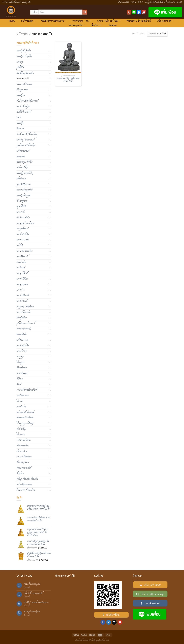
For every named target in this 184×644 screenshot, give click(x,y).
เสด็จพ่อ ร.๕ (21, 179)
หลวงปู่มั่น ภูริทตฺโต (24, 51)
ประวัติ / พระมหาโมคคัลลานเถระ (36, 603)
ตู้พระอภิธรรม (22, 368)
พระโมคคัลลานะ (22, 340)
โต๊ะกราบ (20, 401)
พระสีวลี (20, 245)
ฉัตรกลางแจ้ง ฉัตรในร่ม (109, 21)
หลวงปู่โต (20, 123)
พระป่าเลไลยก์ (22, 301)
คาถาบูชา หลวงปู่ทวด (32, 612)
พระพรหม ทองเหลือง (25, 251)
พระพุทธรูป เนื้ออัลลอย (25, 307)
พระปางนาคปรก (23, 240)
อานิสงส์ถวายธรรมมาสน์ (33, 593)
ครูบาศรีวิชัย (21, 207)
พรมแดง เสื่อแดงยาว (24, 457)
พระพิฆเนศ (21, 268)
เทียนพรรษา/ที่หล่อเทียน (26, 490)
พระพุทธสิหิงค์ (22, 273)
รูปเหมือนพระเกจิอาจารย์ (26, 323)
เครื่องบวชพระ (22, 451)
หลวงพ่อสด (21, 157)
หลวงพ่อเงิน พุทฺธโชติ (25, 190)
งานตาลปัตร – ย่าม (82, 21)
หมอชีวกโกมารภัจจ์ (24, 112)
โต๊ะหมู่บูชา (20, 362)
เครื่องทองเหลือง (23, 446)
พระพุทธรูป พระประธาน (25, 223)
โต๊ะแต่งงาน (21, 435)
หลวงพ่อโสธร (22, 335)
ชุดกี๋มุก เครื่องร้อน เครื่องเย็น (27, 479)
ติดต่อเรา (113, 25)
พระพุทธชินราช (22, 229)
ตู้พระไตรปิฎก (21, 429)
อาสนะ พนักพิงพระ (24, 440)
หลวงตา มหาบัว (22, 79)
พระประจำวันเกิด (23, 234)
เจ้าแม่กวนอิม (21, 262)
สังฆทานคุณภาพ (23, 462)
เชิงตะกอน (20, 129)
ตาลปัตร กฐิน (21, 407)
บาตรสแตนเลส (22, 373)
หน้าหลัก (22, 34)
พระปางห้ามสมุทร (23, 106)
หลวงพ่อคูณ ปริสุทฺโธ (24, 162)
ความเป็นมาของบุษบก (32, 584)
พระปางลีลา (21, 290)
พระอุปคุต (20, 357)
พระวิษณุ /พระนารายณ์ (26, 140)
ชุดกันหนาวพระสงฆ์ (24, 468)
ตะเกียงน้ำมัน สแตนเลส (25, 412)
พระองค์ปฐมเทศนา (24, 312)
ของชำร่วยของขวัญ (24, 329)
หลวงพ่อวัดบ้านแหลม (25, 84)
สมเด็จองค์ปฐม (22, 168)
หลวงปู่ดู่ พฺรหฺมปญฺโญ (25, 173)
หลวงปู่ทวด (21, 95)
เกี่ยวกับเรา (97, 25)
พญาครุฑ (20, 62)
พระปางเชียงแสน (23, 295)
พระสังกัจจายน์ (22, 257)
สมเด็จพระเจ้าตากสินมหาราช (27, 101)
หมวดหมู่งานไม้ (77, 25)
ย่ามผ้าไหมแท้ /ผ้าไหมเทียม (27, 134)
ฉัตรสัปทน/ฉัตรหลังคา (25, 73)
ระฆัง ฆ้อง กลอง (23, 396)
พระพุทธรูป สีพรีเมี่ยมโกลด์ (139, 21)
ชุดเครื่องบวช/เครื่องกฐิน (26, 145)
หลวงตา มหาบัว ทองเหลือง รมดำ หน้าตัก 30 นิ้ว (68, 80)
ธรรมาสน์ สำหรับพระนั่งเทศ (27, 390)
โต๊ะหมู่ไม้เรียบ (22, 318)
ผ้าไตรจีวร (20, 473)
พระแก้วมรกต (22, 351)
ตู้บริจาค (20, 379)
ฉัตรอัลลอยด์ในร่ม (23, 218)
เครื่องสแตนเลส (165, 21)
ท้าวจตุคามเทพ (22, 90)
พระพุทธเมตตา (22, 284)
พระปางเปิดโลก (22, 279)
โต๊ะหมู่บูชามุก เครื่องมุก (25, 423)
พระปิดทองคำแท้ (23, 151)
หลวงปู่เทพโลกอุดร (24, 196)
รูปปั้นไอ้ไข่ (20, 68)
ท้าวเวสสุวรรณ (22, 201)
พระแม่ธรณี (21, 212)
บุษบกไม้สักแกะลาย (24, 184)
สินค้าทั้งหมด (28, 21)
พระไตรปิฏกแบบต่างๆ (24, 485)
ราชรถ (19, 118)
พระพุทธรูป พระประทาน (54, 21)
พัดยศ (19, 385)
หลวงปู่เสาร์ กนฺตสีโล (24, 56)
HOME (12, 21)
